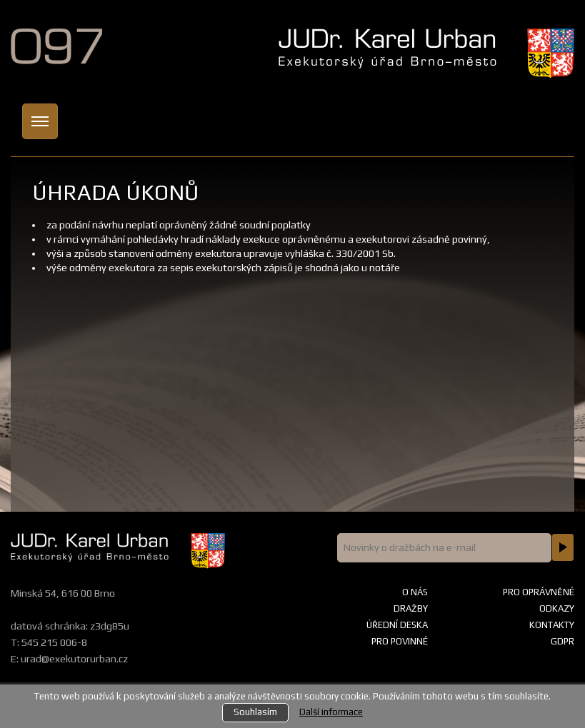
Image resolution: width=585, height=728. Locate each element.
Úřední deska (397, 625)
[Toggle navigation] (40, 121)
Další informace (331, 712)
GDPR (562, 641)
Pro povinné (400, 641)
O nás (415, 592)
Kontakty (552, 625)
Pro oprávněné (539, 592)
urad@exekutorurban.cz (74, 659)
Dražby (411, 608)
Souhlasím (255, 712)
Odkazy (557, 608)
